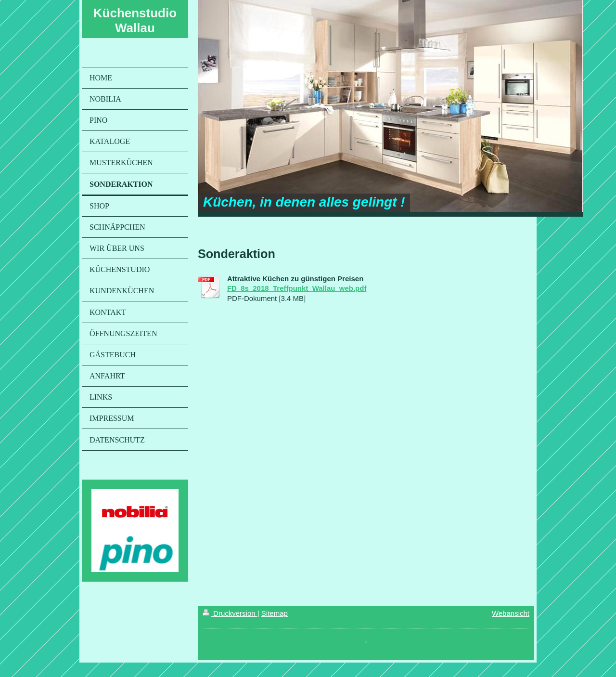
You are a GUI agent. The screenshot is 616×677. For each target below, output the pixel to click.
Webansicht (511, 613)
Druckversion (230, 613)
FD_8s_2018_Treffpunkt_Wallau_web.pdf (297, 288)
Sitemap (275, 613)
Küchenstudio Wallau (135, 20)
